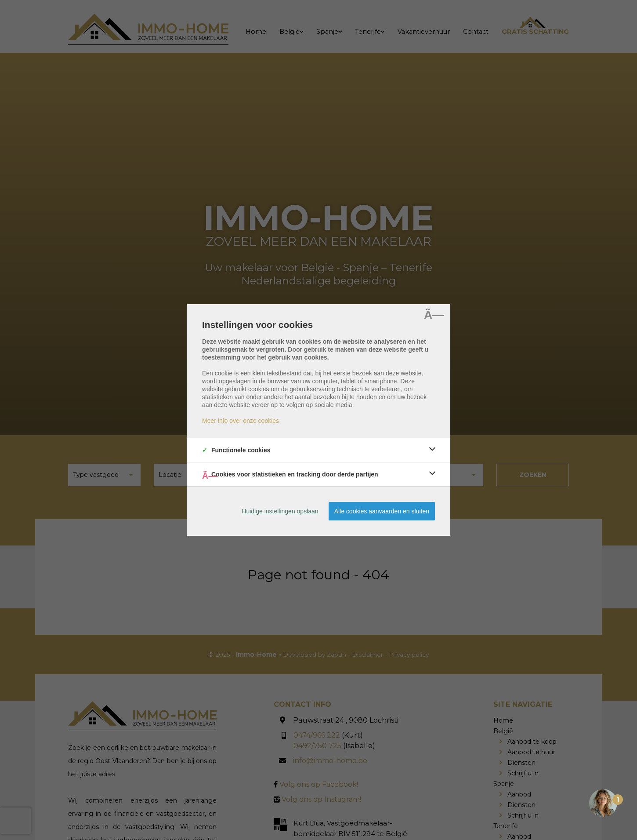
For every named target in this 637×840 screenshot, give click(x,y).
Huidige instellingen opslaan (280, 511)
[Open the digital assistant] (603, 803)
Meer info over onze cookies (241, 421)
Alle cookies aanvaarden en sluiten (382, 511)
